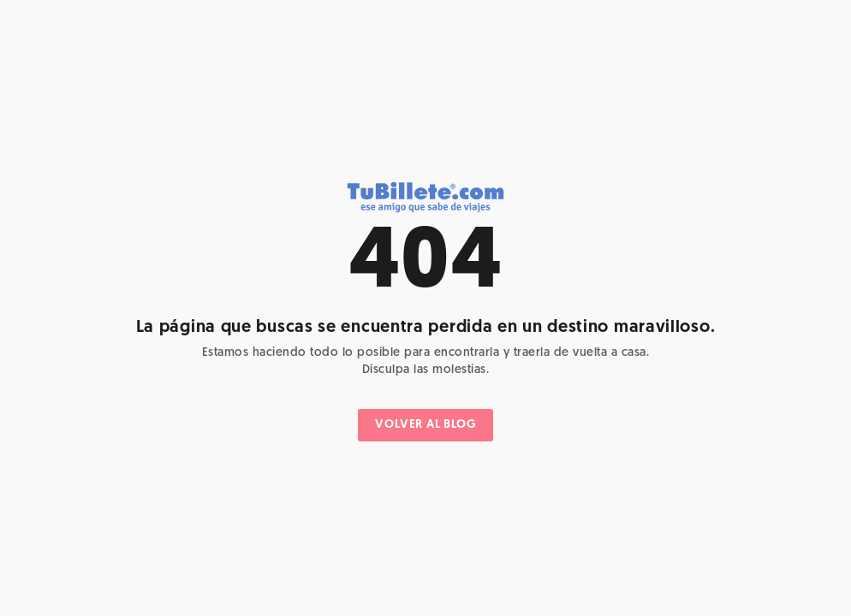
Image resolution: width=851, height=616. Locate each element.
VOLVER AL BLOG (425, 425)
